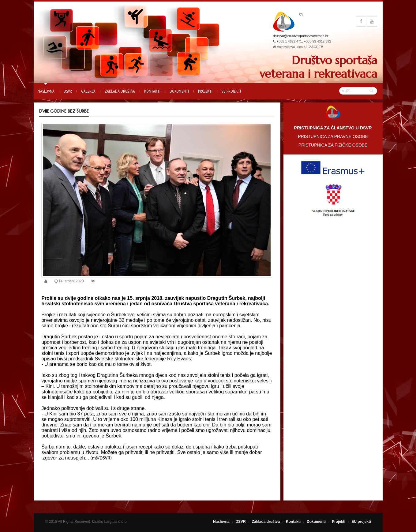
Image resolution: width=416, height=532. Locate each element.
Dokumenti (179, 91)
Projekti (205, 91)
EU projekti (231, 91)
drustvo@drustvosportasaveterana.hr (301, 36)
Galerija (88, 91)
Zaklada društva (120, 91)
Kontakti (152, 91)
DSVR (68, 91)
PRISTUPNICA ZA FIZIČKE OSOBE (333, 145)
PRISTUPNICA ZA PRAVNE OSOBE (333, 136)
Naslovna (46, 91)
